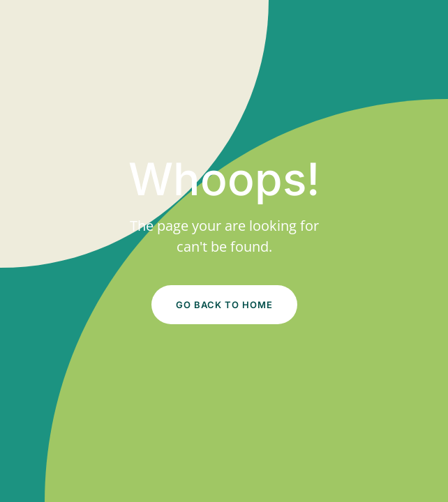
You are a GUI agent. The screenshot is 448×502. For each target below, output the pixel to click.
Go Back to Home (224, 305)
